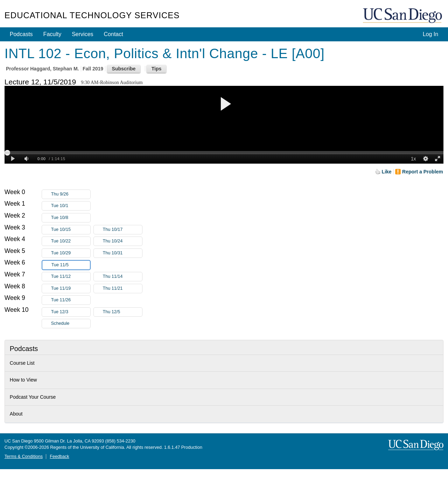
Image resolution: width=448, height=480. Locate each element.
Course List (22, 363)
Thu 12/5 (122, 312)
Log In (430, 34)
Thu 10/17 (122, 230)
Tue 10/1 (71, 206)
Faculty (52, 34)
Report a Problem (423, 172)
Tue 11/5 (71, 265)
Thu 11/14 (122, 277)
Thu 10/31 (122, 253)
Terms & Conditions (24, 457)
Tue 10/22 (71, 241)
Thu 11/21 (122, 289)
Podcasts (21, 34)
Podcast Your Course (33, 397)
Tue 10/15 (71, 230)
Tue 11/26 (71, 300)
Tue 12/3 (71, 312)
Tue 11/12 (71, 277)
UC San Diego (403, 16)
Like (387, 172)
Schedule (60, 323)
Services (82, 34)
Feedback (59, 457)
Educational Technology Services (92, 15)
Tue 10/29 (71, 253)
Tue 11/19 (71, 289)
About (16, 414)
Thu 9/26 (71, 194)
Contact (114, 34)
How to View (23, 380)
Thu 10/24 (122, 241)
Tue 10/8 (71, 218)
